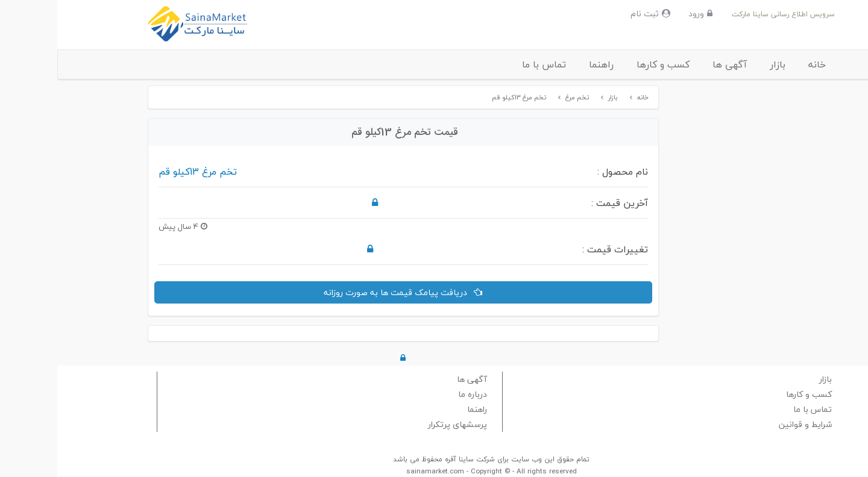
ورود (643, 14)
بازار (720, 64)
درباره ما (415, 394)
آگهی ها (672, 64)
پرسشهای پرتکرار (400, 424)
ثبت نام (593, 14)
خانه (760, 64)
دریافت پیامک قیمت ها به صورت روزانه (346, 292)
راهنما (544, 64)
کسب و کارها (606, 64)
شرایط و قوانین (748, 424)
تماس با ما (487, 64)
